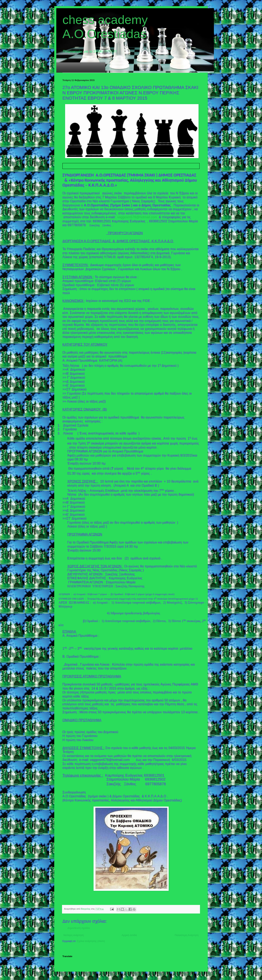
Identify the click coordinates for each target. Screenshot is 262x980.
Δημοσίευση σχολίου (79, 928)
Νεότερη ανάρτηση (74, 935)
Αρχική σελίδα (129, 935)
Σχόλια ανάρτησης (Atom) (91, 941)
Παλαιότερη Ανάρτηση (187, 935)
